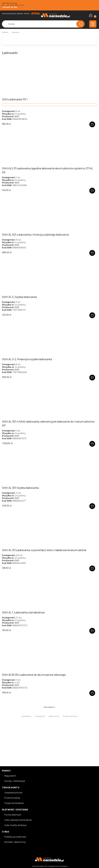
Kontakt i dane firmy (15, 842)
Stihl (17, 116)
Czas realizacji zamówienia (18, 820)
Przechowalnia (12, 798)
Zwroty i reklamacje (15, 781)
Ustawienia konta (13, 793)
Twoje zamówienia (14, 803)
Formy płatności (13, 815)
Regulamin (10, 776)
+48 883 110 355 (10, 7)
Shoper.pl (64, 866)
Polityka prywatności (15, 837)
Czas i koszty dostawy (16, 825)
